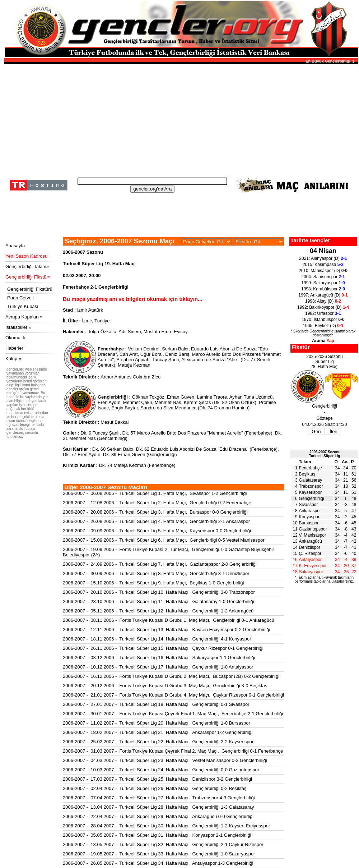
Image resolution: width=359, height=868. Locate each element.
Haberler (14, 348)
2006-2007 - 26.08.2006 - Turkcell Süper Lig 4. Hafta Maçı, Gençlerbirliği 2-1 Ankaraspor (156, 521)
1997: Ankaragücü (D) (323, 295)
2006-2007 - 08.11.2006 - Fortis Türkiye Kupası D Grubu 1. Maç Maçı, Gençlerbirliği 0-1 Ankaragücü (169, 620)
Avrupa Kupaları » (24, 317)
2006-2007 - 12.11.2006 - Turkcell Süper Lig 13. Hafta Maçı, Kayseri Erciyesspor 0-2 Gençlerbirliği (166, 630)
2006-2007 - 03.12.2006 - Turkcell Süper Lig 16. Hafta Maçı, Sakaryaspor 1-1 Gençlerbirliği (159, 658)
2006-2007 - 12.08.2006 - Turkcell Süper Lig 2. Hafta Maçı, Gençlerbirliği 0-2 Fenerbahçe (157, 503)
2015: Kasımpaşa (323, 265)
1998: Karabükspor (323, 289)
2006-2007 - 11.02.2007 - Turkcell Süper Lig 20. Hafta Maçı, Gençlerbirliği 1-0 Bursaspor (157, 723)
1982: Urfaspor (323, 313)
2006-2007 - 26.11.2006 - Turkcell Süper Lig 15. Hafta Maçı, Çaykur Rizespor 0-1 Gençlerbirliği (163, 648)
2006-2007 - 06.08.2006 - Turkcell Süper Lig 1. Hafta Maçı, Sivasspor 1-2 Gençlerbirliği (155, 493)
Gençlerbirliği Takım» (27, 267)
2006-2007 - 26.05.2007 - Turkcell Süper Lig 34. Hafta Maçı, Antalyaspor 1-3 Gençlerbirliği (158, 863)
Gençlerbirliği (312, 499)
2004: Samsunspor (323, 277)
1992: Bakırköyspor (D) (323, 307)
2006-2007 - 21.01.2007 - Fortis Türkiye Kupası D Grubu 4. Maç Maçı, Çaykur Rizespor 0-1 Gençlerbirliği (173, 695)
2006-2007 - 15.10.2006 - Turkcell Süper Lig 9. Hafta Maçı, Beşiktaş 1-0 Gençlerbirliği (153, 583)
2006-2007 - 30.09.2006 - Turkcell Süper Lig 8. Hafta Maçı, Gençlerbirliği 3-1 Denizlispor (156, 573)
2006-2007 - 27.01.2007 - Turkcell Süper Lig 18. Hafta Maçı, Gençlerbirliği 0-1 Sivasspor (156, 704)
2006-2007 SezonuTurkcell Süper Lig (325, 454)
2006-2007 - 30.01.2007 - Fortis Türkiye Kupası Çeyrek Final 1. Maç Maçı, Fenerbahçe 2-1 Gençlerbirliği (173, 714)
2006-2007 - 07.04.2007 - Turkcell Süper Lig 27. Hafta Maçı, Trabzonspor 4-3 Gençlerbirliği (159, 798)
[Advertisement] (180, 119)
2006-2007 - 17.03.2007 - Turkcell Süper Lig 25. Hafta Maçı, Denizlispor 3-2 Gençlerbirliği (157, 779)
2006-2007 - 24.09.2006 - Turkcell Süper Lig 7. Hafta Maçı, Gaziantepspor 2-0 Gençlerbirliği (160, 564)
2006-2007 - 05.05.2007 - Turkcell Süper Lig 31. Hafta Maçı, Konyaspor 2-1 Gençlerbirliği (157, 835)
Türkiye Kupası (23, 306)
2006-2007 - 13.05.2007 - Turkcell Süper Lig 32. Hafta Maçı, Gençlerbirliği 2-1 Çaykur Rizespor (163, 844)
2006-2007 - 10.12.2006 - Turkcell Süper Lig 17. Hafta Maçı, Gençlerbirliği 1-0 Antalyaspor (158, 667)
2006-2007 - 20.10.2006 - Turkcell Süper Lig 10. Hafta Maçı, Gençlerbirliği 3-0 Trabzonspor (159, 592)
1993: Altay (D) (323, 301)
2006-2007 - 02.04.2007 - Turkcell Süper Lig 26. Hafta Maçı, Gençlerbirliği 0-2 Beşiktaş (155, 788)
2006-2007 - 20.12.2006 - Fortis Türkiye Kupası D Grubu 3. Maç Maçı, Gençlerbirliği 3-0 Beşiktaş (165, 686)
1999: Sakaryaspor (323, 283)
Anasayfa (15, 246)
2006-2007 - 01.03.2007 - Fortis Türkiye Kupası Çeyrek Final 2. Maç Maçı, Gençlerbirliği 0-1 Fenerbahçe (173, 751)
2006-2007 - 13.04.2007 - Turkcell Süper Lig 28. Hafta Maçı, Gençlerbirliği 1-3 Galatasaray (158, 807)
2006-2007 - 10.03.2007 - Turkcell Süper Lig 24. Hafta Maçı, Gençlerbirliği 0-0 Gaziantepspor (161, 770)
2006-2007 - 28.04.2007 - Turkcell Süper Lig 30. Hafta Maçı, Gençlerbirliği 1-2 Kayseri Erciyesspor (166, 826)
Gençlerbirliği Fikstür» (28, 277)
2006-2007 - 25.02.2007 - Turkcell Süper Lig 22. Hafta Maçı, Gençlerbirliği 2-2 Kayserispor (158, 742)
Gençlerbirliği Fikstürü (30, 289)
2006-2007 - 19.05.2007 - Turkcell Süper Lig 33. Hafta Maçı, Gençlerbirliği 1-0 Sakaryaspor (159, 854)
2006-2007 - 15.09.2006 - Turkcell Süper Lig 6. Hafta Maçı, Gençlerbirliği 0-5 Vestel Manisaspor (164, 540)
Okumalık (15, 338)
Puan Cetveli (20, 298)
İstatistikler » (18, 327)
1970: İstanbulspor (323, 320)
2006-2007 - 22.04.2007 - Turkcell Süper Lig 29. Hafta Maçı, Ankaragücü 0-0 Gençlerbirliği (158, 816)
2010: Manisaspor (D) (323, 271)
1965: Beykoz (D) (323, 326)
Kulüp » (13, 359)
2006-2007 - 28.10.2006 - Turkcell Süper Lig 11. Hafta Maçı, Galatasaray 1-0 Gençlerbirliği (158, 601)
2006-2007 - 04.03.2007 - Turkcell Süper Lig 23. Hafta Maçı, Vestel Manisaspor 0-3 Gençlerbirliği (165, 760)
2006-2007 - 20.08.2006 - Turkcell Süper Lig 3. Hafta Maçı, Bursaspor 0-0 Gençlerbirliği (155, 512)
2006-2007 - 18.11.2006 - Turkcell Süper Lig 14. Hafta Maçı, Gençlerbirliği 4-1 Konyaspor (157, 639)
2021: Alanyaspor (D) (323, 258)
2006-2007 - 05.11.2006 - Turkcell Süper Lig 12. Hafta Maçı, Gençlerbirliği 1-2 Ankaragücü (158, 611)
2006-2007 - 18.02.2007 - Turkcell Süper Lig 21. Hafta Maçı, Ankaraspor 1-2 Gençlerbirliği (158, 732)
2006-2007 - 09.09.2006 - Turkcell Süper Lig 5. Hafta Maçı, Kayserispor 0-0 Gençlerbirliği (157, 531)
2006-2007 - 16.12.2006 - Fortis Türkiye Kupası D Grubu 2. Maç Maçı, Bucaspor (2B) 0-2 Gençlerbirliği (171, 676)
